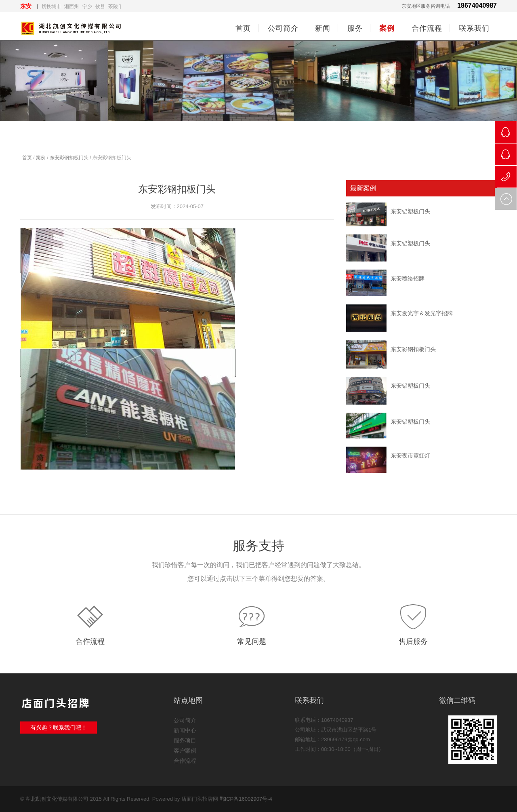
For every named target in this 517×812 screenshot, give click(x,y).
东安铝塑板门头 (410, 211)
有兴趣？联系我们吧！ (59, 728)
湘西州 (71, 6)
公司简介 (185, 720)
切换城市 (51, 6)
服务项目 (185, 740)
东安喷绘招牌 (408, 278)
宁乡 (87, 6)
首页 (243, 28)
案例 (41, 158)
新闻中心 (185, 730)
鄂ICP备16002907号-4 (246, 799)
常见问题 (252, 641)
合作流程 (90, 641)
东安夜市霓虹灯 (410, 456)
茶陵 (113, 6)
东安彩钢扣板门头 (69, 158)
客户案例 (185, 751)
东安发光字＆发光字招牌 (422, 313)
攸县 (100, 6)
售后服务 (413, 641)
